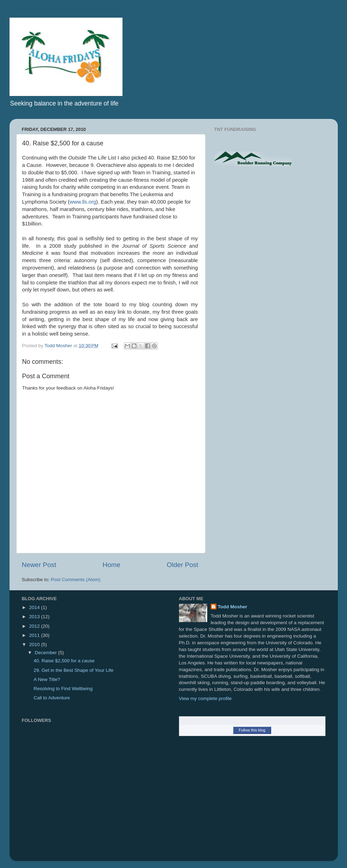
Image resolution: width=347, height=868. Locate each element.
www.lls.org (83, 202)
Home (112, 565)
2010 (35, 644)
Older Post (182, 565)
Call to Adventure (52, 698)
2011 (35, 635)
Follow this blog (252, 730)
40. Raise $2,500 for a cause (64, 661)
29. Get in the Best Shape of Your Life (73, 670)
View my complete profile (205, 698)
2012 (35, 626)
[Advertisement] (274, 228)
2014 (35, 607)
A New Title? (47, 679)
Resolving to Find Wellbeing (63, 689)
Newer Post (39, 565)
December (47, 653)
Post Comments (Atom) (76, 580)
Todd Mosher (233, 607)
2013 (35, 617)
